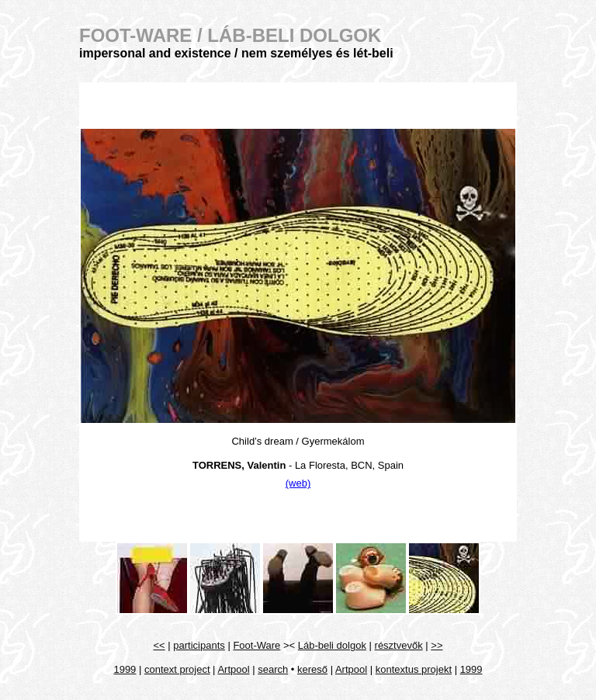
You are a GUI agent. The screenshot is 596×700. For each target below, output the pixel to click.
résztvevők (399, 645)
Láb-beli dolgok (332, 645)
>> (437, 645)
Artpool (233, 669)
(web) (298, 483)
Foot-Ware (256, 645)
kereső (312, 669)
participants (199, 645)
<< (159, 645)
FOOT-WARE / (230, 35)
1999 (125, 669)
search (273, 669)
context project (177, 669)
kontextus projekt (414, 669)
